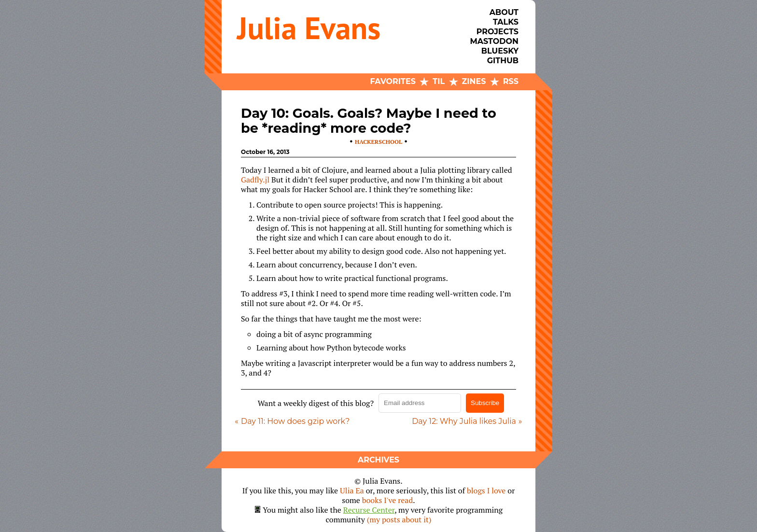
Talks (506, 22)
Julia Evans (309, 28)
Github (503, 61)
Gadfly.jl (255, 180)
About (504, 12)
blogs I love (486, 490)
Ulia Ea (352, 490)
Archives (378, 460)
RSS (511, 81)
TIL (439, 81)
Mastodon (494, 41)
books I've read (388, 500)
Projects (498, 32)
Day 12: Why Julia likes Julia (464, 421)
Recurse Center (369, 510)
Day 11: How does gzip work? (295, 421)
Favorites (393, 81)
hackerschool (378, 142)
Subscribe (485, 403)
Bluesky (500, 51)
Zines (474, 81)
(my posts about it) (399, 519)
